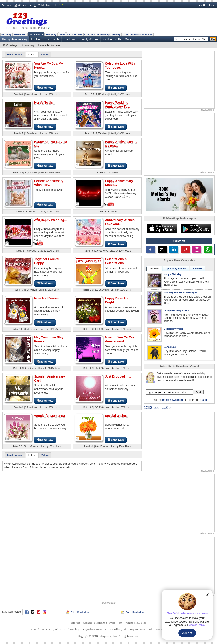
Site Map (76, 623)
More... (129, 39)
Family (116, 34)
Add (198, 392)
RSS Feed (141, 623)
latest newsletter (173, 400)
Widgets (129, 623)
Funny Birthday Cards (176, 311)
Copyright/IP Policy (92, 629)
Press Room (116, 623)
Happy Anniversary (15, 39)
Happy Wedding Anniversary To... (117, 105)
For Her (36, 39)
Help (150, 629)
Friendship (104, 34)
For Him (107, 39)
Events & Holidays (141, 34)
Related (197, 268)
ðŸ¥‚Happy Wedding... (50, 220)
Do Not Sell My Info (116, 629)
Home (9, 5)
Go (213, 39)
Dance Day (170, 347)
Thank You (20, 34)
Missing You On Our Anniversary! (120, 339)
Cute (125, 34)
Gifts (118, 39)
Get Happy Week (173, 329)
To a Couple (52, 39)
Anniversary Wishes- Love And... (120, 222)
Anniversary (36, 34)
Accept (187, 633)
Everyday (51, 34)
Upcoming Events (176, 268)
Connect (24, 5)
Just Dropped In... (118, 376)
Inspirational (74, 34)
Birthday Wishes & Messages (180, 292)
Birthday (6, 34)
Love (62, 34)
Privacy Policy (54, 629)
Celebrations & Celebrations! (116, 261)
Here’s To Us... (45, 103)
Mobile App (44, 5)
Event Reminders (132, 612)
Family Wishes (89, 39)
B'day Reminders (77, 612)
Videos (45, 55)
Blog (56, 5)
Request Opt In (138, 629)
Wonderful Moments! (50, 416)
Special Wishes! (117, 416)
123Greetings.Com (159, 408)
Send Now (45, 88)
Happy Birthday (172, 274)
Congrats (90, 34)
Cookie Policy (71, 629)
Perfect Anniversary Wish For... (49, 183)
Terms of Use (36, 629)
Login (212, 5)
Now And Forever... (48, 298)
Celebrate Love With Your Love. (120, 65)
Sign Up (202, 5)
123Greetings (10, 45)
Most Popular (15, 55)
